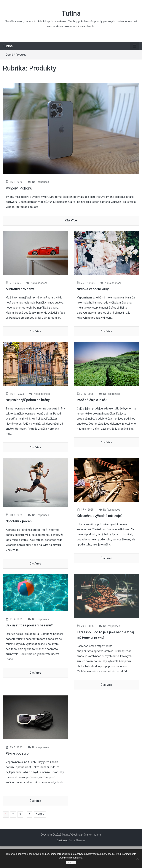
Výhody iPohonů (19, 188)
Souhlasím (71, 863)
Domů (9, 55)
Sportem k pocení (19, 521)
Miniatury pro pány (20, 289)
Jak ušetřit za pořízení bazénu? (29, 625)
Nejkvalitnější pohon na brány (28, 400)
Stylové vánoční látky (93, 289)
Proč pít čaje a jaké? (92, 400)
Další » (40, 814)
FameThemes (77, 840)
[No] (137, 859)
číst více (71, 220)
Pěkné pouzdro (17, 753)
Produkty (21, 55)
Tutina (71, 13)
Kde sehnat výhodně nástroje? (100, 516)
